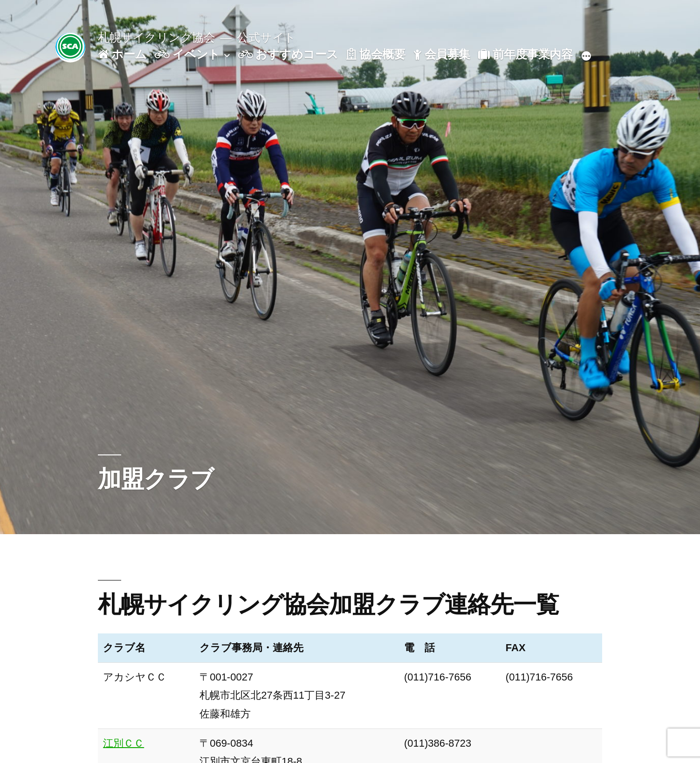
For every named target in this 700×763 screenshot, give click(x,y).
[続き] (586, 56)
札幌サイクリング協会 (156, 38)
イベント (187, 54)
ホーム (122, 54)
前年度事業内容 (525, 54)
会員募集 (442, 54)
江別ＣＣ (124, 743)
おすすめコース (288, 54)
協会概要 (376, 54)
